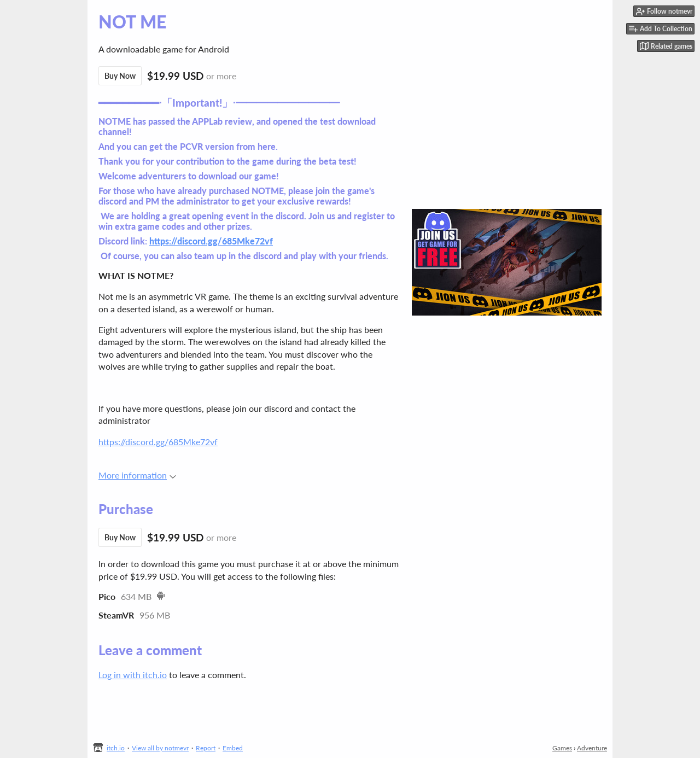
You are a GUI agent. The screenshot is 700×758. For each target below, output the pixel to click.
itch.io (116, 748)
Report (206, 748)
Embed (233, 748)
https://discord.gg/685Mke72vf (211, 241)
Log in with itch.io (133, 675)
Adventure (592, 748)
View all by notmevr (160, 748)
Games (562, 748)
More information (137, 475)
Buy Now (120, 76)
